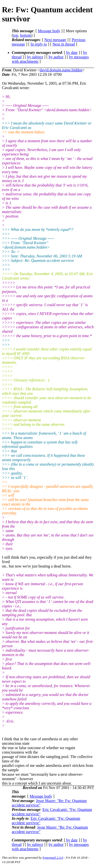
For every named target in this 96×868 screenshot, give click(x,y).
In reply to (39, 44)
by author (56, 57)
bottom (26, 35)
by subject (35, 57)
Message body (49, 31)
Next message (55, 40)
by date (72, 53)
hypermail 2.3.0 (53, 858)
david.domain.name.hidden (61, 70)
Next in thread (64, 44)
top (15, 35)
